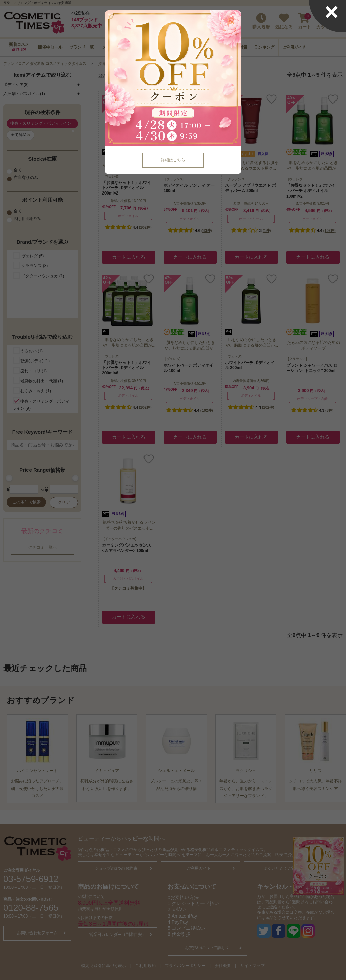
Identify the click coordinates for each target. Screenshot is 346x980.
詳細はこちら (173, 160)
